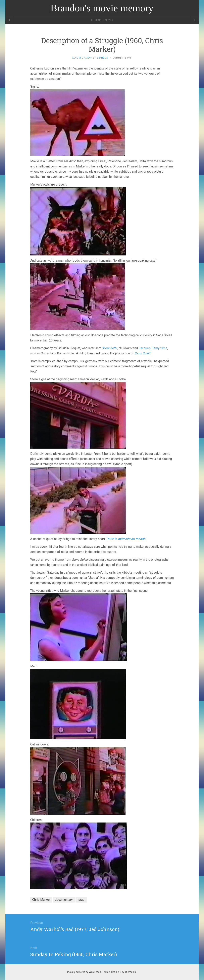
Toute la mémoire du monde (126, 539)
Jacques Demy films (153, 348)
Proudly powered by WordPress (84, 972)
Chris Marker (41, 900)
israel (81, 900)
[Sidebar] (9, 20)
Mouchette (110, 348)
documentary (64, 900)
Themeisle (131, 972)
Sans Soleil (142, 353)
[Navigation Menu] (195, 20)
